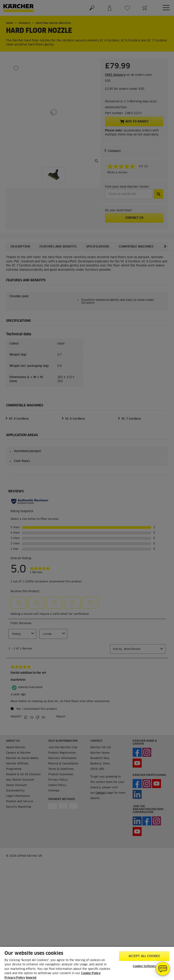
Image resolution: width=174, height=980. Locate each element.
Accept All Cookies (144, 956)
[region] (87, 963)
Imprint (31, 978)
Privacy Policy (15, 978)
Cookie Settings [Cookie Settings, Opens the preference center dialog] (144, 966)
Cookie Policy (91, 973)
